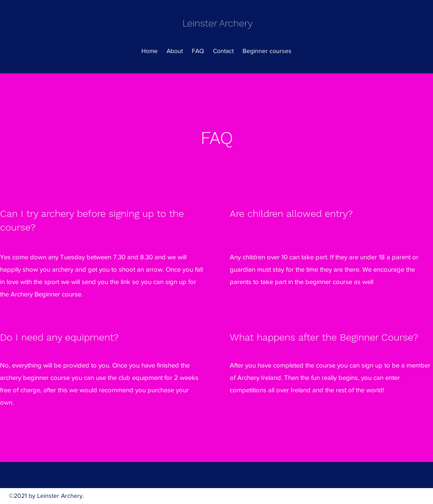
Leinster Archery (218, 23)
